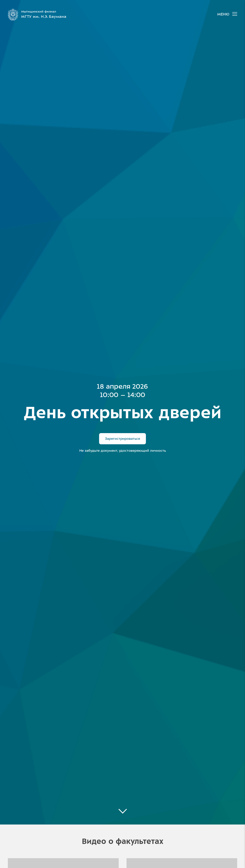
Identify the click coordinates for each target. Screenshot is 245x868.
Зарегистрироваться (123, 439)
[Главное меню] (225, 14)
